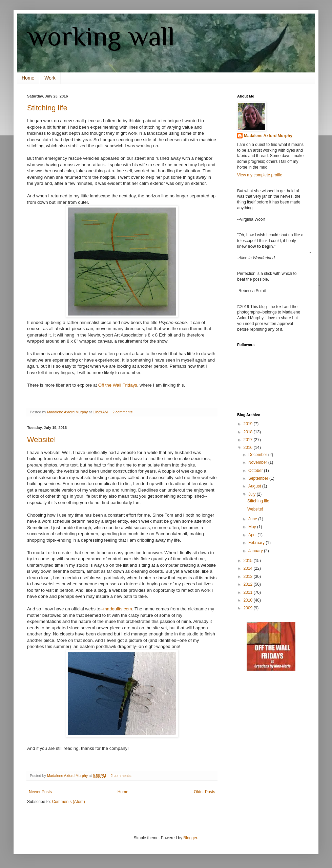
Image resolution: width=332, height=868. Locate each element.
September (259, 478)
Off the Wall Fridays (118, 385)
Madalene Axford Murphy (268, 136)
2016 (249, 448)
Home (28, 78)
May (253, 527)
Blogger (190, 838)
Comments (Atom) (68, 802)
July (253, 494)
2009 (249, 608)
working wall (101, 36)
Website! (41, 440)
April (253, 535)
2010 (249, 600)
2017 (249, 440)
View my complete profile (260, 175)
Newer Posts (40, 792)
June (253, 519)
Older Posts (204, 792)
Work (50, 78)
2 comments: (123, 412)
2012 (249, 584)
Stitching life (47, 108)
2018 (249, 432)
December (258, 455)
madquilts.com (118, 609)
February (257, 543)
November (258, 462)
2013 (249, 577)
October (256, 471)
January (256, 551)
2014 (249, 568)
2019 (249, 424)
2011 (249, 592)
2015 (249, 561)
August (255, 486)
